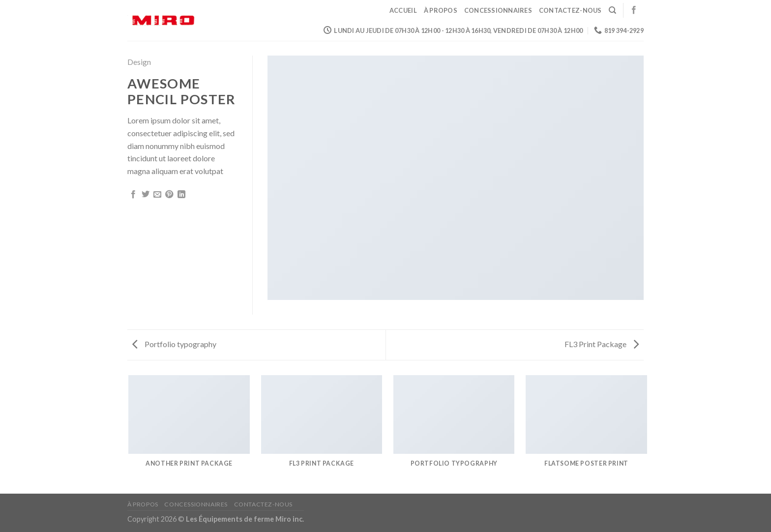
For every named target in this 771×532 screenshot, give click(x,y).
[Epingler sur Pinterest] (169, 195)
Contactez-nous (570, 10)
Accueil (403, 10)
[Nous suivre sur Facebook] (634, 10)
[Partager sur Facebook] (133, 195)
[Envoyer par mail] (157, 195)
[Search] (612, 10)
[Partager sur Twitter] (146, 195)
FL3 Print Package (602, 344)
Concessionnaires (498, 10)
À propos (441, 10)
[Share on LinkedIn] (181, 195)
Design (139, 62)
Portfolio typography (174, 344)
